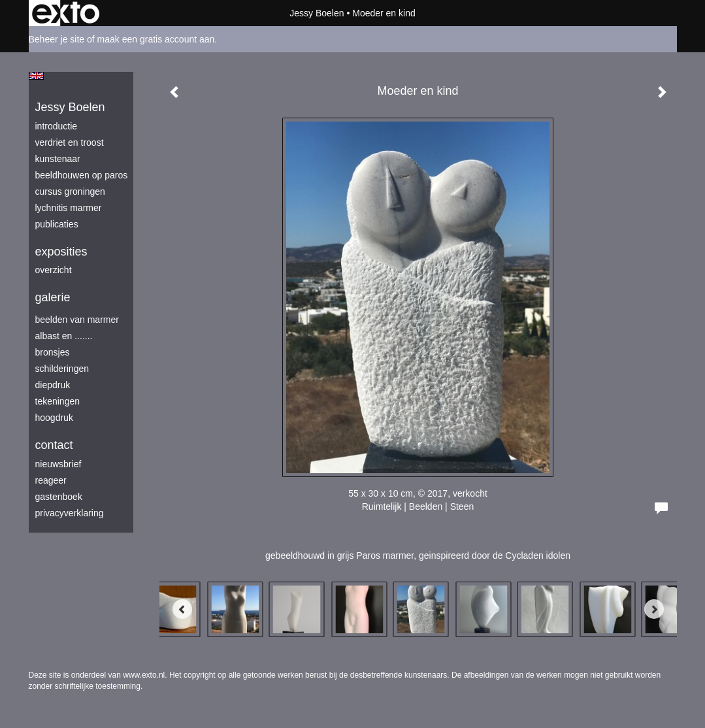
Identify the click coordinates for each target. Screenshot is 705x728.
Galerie (53, 297)
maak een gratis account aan (156, 39)
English (36, 76)
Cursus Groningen (70, 191)
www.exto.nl (144, 675)
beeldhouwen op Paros (82, 175)
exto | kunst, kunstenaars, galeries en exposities (66, 13)
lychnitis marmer (69, 208)
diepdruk (53, 385)
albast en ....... (64, 336)
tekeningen (58, 401)
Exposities (61, 252)
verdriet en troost (70, 142)
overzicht (54, 270)
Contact (54, 445)
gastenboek (59, 497)
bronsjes (53, 352)
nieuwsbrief (58, 464)
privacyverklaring (70, 513)
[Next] (654, 609)
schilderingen (62, 369)
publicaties (57, 224)
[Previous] (182, 609)
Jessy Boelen (317, 13)
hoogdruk (54, 418)
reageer (51, 480)
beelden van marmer (77, 320)
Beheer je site (57, 39)
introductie (57, 126)
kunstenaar (58, 159)
